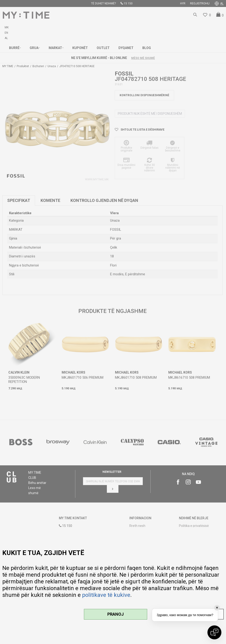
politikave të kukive (106, 595)
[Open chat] (214, 632)
